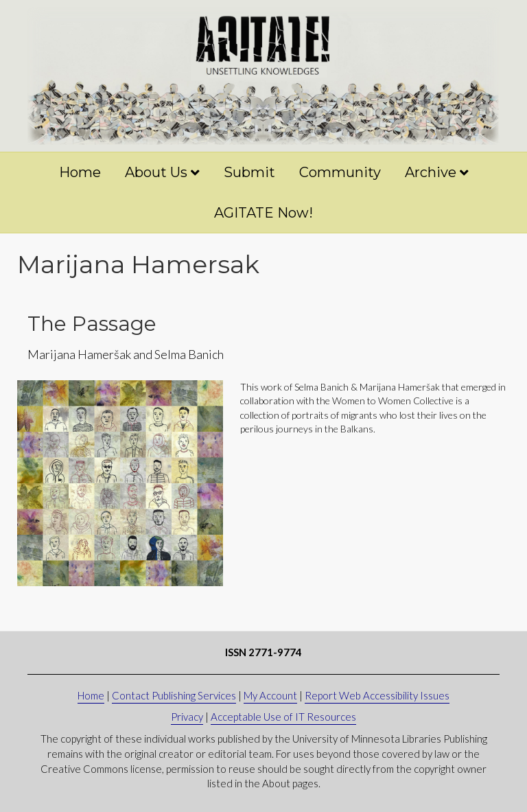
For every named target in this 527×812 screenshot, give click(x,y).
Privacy (187, 717)
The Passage (92, 324)
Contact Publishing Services (174, 695)
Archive (431, 172)
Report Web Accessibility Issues (377, 695)
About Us (156, 172)
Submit (249, 172)
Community (340, 172)
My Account (270, 695)
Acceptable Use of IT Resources (283, 717)
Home (80, 172)
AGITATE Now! (263, 213)
